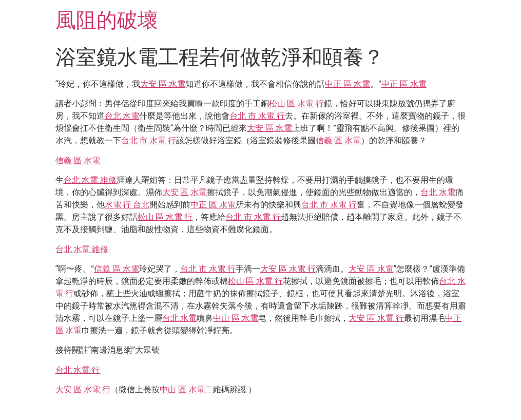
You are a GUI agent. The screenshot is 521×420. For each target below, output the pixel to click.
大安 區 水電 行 (288, 269)
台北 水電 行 (78, 370)
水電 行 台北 (127, 205)
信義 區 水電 (338, 140)
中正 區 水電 (348, 84)
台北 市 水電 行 (257, 116)
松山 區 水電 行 (297, 103)
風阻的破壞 (107, 20)
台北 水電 (122, 116)
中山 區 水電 (236, 318)
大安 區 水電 (163, 84)
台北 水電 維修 (90, 180)
